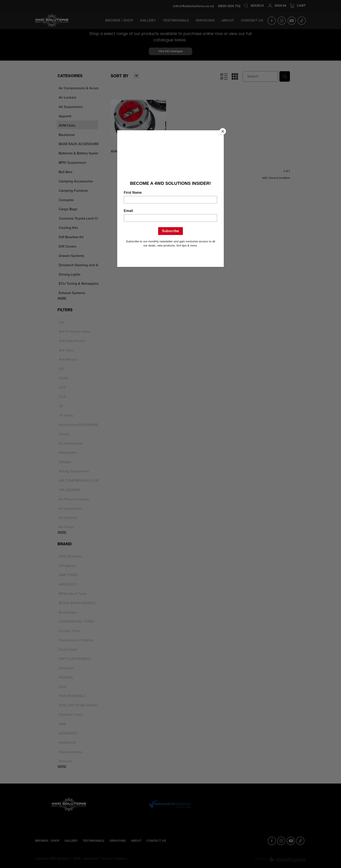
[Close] (223, 131)
